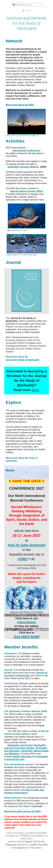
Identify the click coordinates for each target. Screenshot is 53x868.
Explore (13, 402)
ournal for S (23, 360)
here (35, 390)
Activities (15, 141)
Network (14, 41)
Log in (28, 10)
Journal (13, 262)
